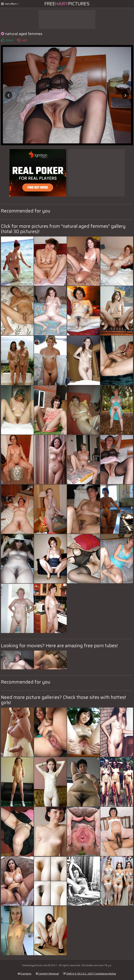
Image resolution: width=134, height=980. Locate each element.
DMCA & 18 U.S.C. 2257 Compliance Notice (90, 974)
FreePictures (67, 4)
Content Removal (47, 974)
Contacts (25, 974)
